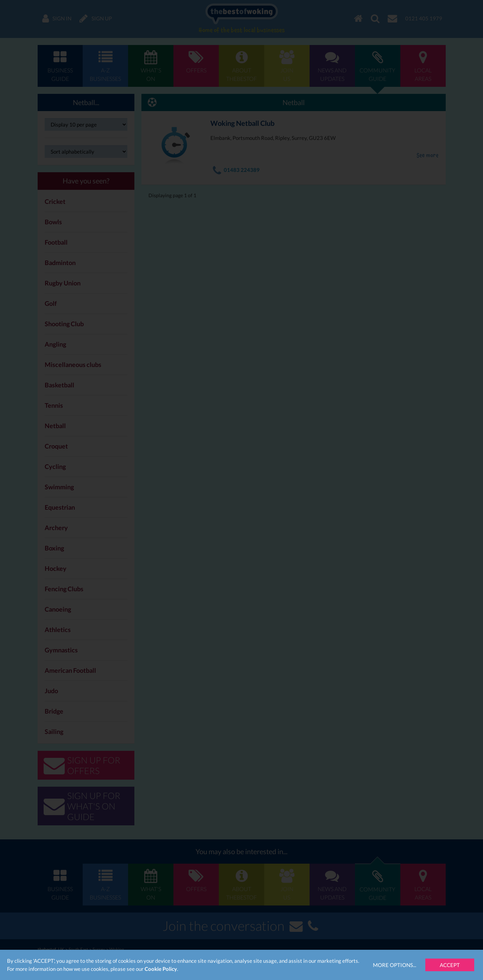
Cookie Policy (161, 969)
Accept (450, 965)
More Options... (395, 965)
